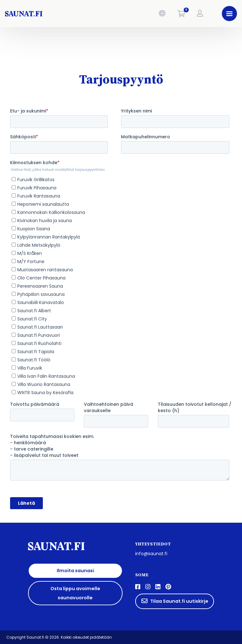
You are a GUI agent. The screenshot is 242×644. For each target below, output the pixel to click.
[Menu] (229, 14)
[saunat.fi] (52, 14)
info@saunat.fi (151, 554)
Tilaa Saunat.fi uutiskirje (175, 601)
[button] (162, 14)
